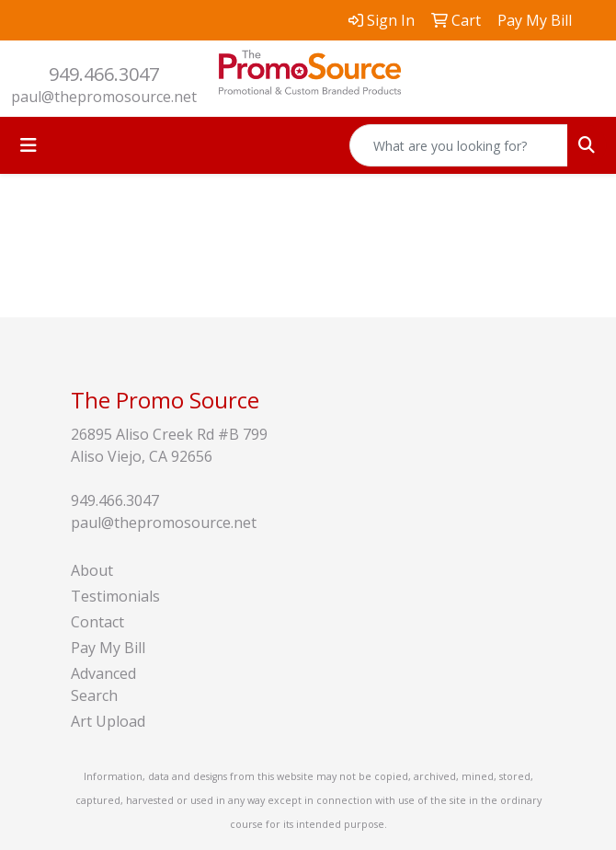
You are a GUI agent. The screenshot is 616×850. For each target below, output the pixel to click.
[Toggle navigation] (29, 145)
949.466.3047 (104, 74)
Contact (97, 622)
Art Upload (108, 721)
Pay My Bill (108, 648)
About (92, 570)
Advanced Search (103, 684)
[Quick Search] (459, 145)
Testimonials (115, 596)
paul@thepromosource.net (104, 97)
